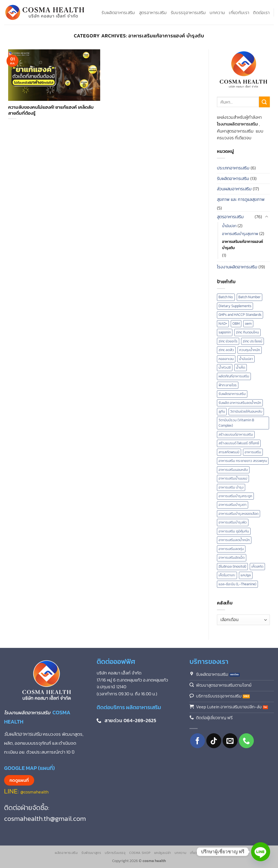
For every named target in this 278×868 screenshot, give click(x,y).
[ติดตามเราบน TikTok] (214, 741)
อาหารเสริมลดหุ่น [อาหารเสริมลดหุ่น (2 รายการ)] (231, 549)
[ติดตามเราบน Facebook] (198, 741)
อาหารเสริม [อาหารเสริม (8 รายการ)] (253, 452)
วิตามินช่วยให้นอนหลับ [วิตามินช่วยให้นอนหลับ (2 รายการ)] (246, 411)
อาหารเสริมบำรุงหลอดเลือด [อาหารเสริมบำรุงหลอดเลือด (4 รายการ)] (238, 514)
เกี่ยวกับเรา (239, 12)
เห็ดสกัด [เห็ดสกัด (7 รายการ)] (257, 566)
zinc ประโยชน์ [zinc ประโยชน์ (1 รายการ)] (252, 341)
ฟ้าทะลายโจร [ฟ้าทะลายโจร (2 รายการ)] (228, 385)
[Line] (261, 852)
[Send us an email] (230, 741)
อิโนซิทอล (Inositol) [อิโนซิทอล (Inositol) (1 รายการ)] (232, 566)
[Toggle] (267, 217)
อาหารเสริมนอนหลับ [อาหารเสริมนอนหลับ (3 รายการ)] (233, 470)
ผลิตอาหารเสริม (66, 853)
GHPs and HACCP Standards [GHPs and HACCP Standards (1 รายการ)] (240, 315)
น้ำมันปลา (229, 226)
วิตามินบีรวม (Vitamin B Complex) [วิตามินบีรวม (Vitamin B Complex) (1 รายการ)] (236, 423)
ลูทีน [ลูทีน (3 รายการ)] (222, 411)
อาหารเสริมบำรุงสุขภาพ (240, 234)
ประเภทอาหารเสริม (233, 168)
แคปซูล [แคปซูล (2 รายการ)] (246, 575)
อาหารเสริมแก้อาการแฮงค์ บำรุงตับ (243, 245)
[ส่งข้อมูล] (264, 102)
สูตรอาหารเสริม (153, 12)
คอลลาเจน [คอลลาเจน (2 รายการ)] (226, 359)
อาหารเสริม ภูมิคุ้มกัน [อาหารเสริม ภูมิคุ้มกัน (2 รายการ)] (234, 531)
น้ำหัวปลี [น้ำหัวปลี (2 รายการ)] (225, 367)
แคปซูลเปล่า (163, 853)
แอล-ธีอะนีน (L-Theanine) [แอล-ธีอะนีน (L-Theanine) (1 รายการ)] (237, 584)
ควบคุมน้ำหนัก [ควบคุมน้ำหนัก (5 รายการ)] (250, 350)
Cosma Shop (140, 853)
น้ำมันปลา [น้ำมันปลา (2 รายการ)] (246, 359)
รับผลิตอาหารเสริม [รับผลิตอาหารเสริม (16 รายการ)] (232, 394)
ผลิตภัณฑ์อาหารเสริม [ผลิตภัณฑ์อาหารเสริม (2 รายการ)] (234, 376)
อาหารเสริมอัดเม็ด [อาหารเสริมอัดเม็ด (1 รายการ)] (232, 557)
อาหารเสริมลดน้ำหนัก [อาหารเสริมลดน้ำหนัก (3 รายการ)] (234, 540)
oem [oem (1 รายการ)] (248, 324)
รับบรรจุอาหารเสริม (188, 12)
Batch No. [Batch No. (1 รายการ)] (226, 297)
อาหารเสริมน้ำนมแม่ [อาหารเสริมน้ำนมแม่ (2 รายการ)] (233, 478)
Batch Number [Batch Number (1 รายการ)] (249, 297)
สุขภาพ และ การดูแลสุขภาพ (241, 199)
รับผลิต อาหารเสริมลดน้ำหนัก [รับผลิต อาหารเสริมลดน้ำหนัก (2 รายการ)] (240, 403)
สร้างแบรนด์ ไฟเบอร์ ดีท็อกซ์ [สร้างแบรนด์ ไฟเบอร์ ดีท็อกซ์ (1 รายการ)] (239, 443)
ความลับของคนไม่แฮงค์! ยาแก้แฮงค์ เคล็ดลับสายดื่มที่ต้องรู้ (51, 110)
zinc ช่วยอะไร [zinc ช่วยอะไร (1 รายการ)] (228, 341)
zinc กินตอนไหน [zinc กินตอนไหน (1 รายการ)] (247, 332)
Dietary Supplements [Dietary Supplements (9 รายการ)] (235, 306)
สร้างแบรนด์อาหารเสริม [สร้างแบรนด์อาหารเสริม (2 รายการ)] (236, 434)
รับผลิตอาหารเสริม (118, 12)
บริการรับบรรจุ (115, 853)
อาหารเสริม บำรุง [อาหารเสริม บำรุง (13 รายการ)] (231, 487)
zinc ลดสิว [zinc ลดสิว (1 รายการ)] (226, 350)
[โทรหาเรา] (246, 741)
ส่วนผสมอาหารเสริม (234, 189)
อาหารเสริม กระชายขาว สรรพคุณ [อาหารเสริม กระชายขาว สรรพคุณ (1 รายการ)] (243, 461)
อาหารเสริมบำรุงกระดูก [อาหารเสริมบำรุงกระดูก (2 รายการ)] (235, 496)
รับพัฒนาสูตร (91, 853)
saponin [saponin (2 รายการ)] (225, 332)
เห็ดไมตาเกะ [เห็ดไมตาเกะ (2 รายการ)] (227, 575)
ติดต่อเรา (261, 12)
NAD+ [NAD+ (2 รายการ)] (223, 324)
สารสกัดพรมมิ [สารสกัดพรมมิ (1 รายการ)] (229, 452)
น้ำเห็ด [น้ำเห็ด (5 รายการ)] (241, 367)
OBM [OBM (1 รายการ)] (236, 324)
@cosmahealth (34, 792)
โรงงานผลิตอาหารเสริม (237, 267)
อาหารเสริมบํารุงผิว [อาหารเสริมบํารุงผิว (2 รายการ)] (233, 522)
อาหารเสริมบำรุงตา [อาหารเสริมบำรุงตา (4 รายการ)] (233, 505)
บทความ (217, 12)
